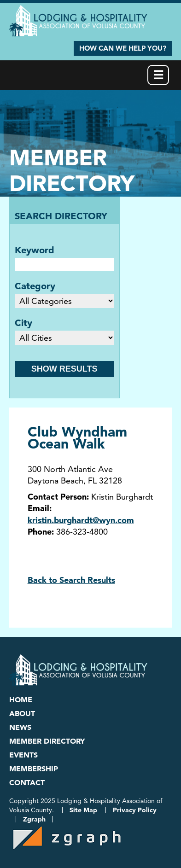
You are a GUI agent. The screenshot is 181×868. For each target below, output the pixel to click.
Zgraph (34, 819)
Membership (34, 769)
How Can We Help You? (123, 48)
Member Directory (47, 741)
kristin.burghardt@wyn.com (81, 520)
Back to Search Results (71, 580)
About (22, 713)
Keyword (35, 250)
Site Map (83, 810)
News (20, 727)
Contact (27, 782)
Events (23, 755)
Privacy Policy (135, 810)
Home (21, 699)
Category (35, 286)
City (23, 323)
